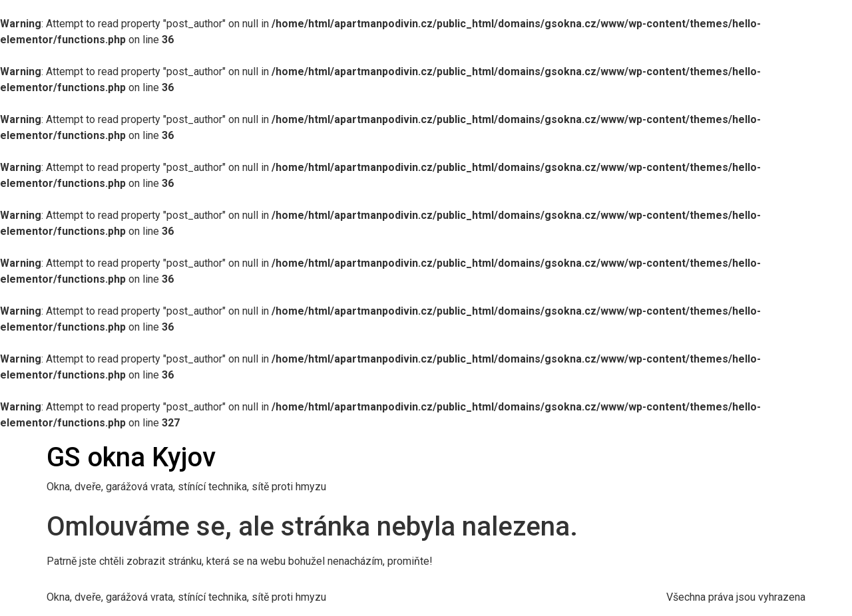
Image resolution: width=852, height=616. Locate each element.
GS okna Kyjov (131, 457)
